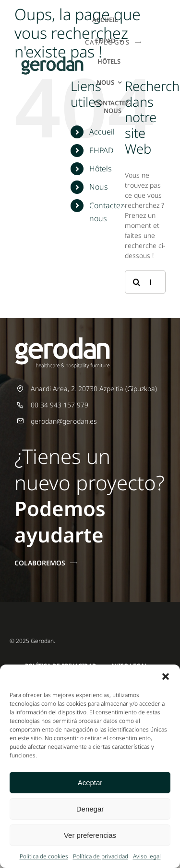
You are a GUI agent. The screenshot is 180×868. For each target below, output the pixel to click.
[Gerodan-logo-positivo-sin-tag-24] (52, 60)
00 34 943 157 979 (60, 405)
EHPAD (101, 150)
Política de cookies (44, 856)
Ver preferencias (90, 835)
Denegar (90, 809)
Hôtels (100, 169)
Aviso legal (147, 856)
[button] (166, 676)
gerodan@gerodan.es (64, 421)
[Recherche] (137, 282)
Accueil (102, 132)
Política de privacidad (101, 856)
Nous (98, 187)
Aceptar (90, 783)
